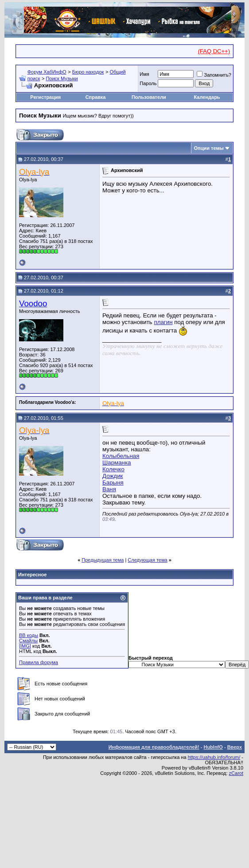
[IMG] (25, 646)
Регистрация (45, 97)
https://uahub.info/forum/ (214, 757)
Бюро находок (88, 72)
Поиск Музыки (62, 78)
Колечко (113, 469)
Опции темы (209, 148)
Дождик (113, 476)
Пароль (148, 83)
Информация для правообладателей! (154, 747)
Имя (144, 74)
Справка (96, 97)
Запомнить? (214, 75)
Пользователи (149, 97)
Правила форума (39, 662)
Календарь (207, 97)
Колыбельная (121, 456)
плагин (163, 322)
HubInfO (213, 747)
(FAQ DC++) (214, 51)
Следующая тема (147, 560)
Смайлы (28, 641)
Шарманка (117, 463)
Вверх (235, 747)
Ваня (109, 489)
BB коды (29, 635)
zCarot (236, 773)
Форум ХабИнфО (47, 72)
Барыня (113, 483)
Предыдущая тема (103, 560)
